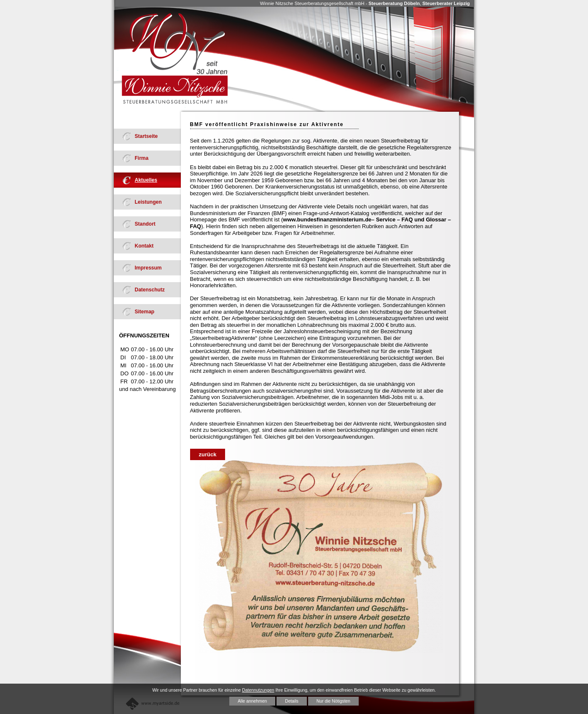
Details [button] (292, 701)
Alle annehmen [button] (252, 701)
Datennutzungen (258, 690)
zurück (208, 454)
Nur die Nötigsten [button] (333, 701)
